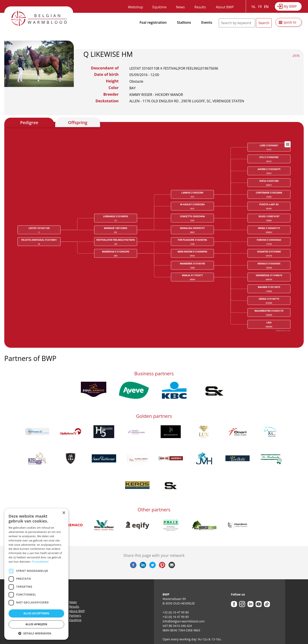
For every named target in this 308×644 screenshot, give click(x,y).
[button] (36, 633)
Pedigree (29, 122)
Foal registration (153, 22)
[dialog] (36, 574)
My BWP (290, 6)
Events (207, 22)
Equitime (160, 7)
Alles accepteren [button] (36, 613)
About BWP (225, 7)
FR (260, 7)
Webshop (135, 7)
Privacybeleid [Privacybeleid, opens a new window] (40, 562)
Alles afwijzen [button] (36, 624)
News (180, 7)
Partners (75, 615)
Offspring (78, 122)
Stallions (184, 22)
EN (266, 7)
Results (200, 7)
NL (254, 7)
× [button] (64, 513)
